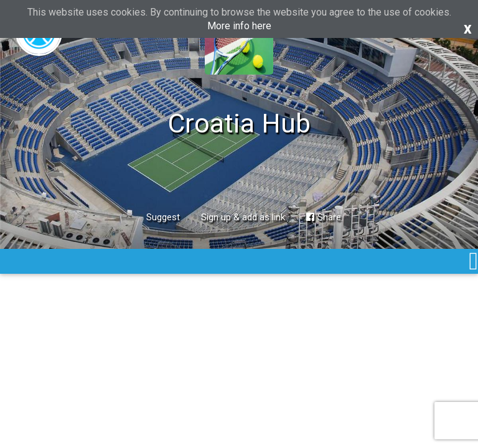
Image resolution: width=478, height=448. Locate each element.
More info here (239, 26)
